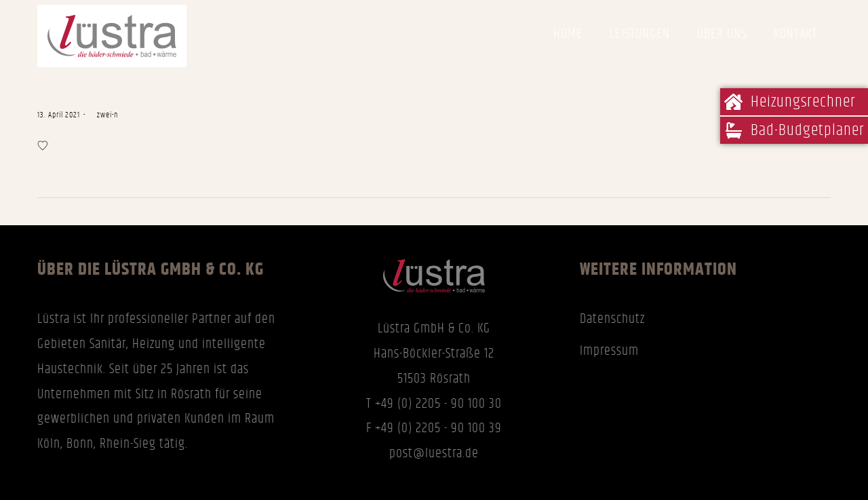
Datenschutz (612, 319)
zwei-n (103, 115)
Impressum (609, 351)
